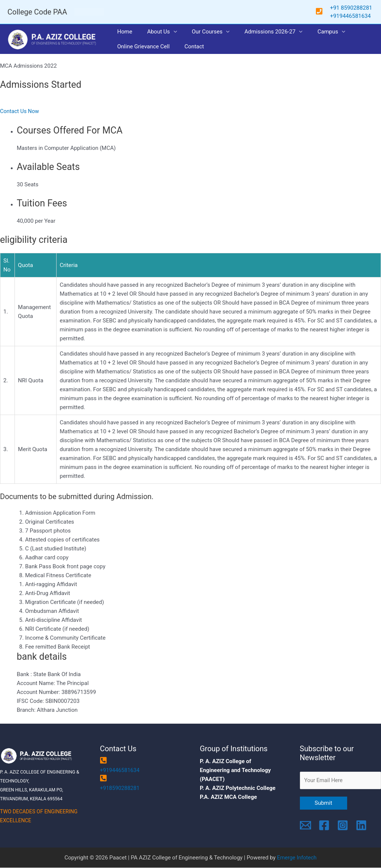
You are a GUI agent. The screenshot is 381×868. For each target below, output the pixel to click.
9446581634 (355, 16)
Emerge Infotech (297, 858)
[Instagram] (343, 826)
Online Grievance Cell (142, 46)
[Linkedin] (361, 826)
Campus (311, 32)
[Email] (305, 826)
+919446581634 (121, 770)
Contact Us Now (20, 111)
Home (123, 32)
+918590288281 (121, 788)
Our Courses (198, 32)
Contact (189, 46)
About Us (153, 32)
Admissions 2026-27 (257, 32)
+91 (335, 8)
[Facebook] (324, 826)
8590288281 (357, 8)
